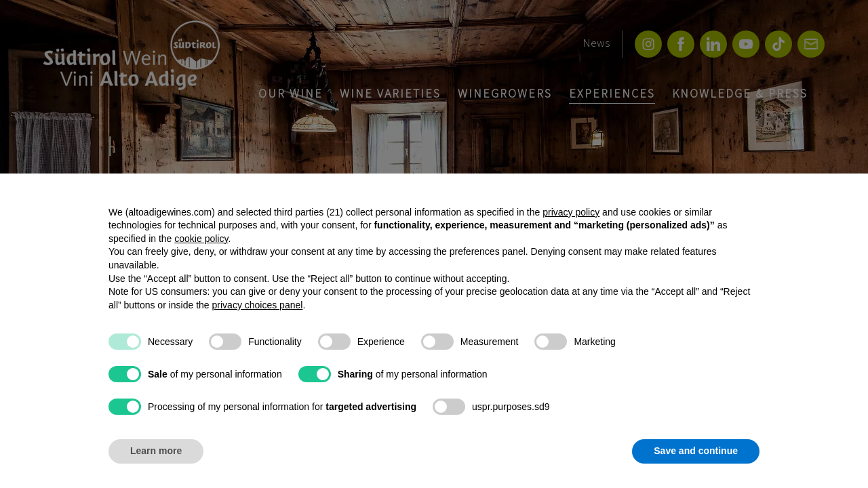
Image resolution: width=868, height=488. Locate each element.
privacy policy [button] (571, 212)
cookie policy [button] (201, 239)
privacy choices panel (258, 305)
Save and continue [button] (696, 451)
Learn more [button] (156, 451)
